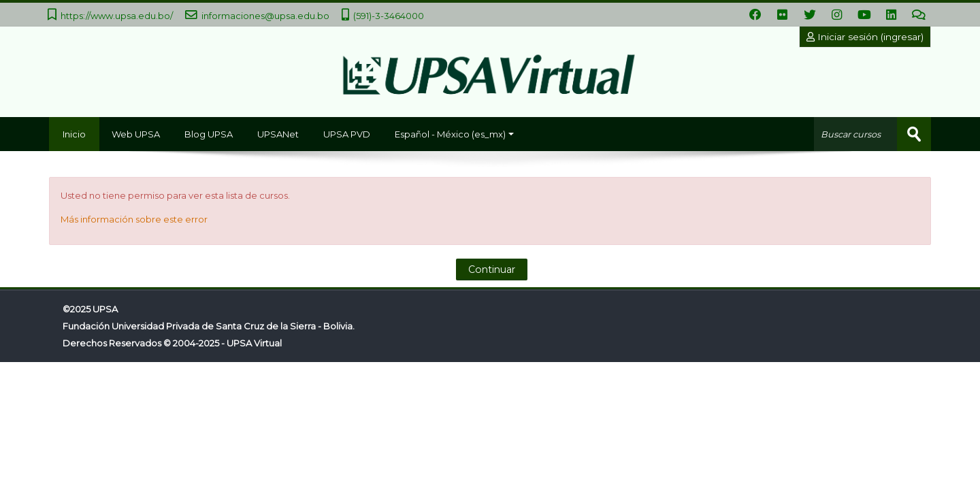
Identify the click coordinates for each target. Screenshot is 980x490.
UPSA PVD (347, 134)
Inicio (74, 134)
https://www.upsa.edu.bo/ (117, 16)
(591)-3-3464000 (389, 16)
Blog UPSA (209, 134)
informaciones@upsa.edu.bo (265, 16)
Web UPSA (136, 134)
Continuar (492, 269)
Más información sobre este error (134, 219)
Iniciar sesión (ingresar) (865, 37)
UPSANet (278, 134)
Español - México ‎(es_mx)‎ (454, 134)
